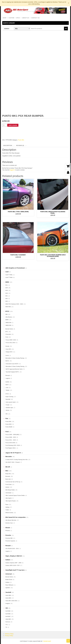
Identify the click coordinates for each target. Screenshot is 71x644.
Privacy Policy (9, 636)
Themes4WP (47, 641)
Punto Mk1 (21, 140)
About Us (26, 18)
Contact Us (35, 18)
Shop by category (9, 23)
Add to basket (13, 125)
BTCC (18, 18)
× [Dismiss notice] (69, 3)
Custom (11, 18)
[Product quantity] (5, 125)
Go (66, 29)
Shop (5, 18)
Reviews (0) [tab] (20, 145)
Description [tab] (8, 145)
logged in (12, 170)
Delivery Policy (9, 634)
